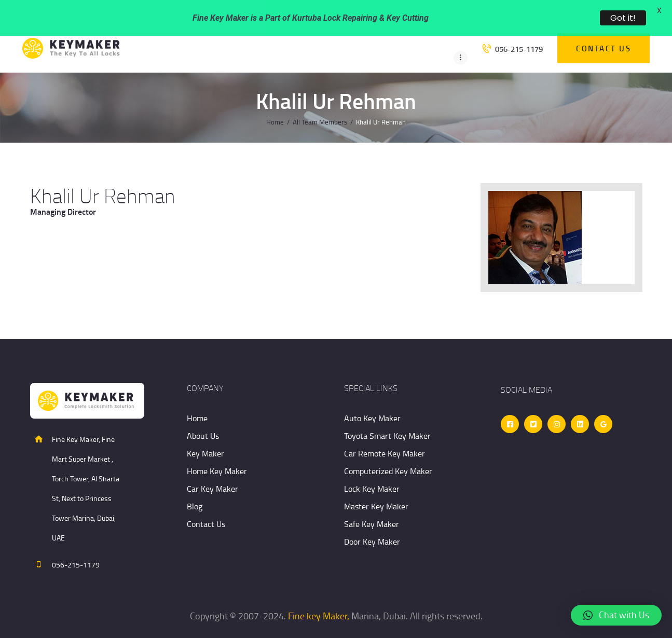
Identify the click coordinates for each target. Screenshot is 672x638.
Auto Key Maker (372, 398)
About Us (203, 416)
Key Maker (205, 434)
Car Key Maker (212, 469)
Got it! (623, 18)
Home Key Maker (217, 451)
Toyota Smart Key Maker (387, 416)
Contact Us (206, 504)
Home (275, 102)
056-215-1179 (76, 545)
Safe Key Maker (372, 504)
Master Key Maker (376, 487)
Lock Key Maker (372, 469)
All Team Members (320, 102)
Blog (195, 487)
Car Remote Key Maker (385, 434)
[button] (616, 615)
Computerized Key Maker (388, 451)
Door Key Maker (372, 522)
